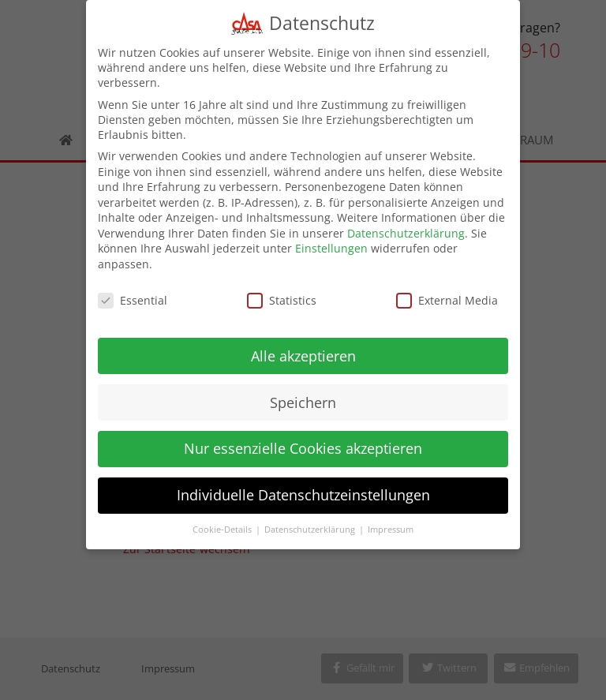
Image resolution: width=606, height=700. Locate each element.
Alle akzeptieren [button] (303, 346)
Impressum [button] (391, 521)
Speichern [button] (303, 393)
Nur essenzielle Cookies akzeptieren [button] (303, 440)
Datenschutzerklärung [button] (311, 521)
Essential (133, 291)
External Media (447, 291)
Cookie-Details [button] (223, 521)
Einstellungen (331, 240)
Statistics (282, 291)
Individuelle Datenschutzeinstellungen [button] (303, 486)
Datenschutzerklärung (406, 224)
